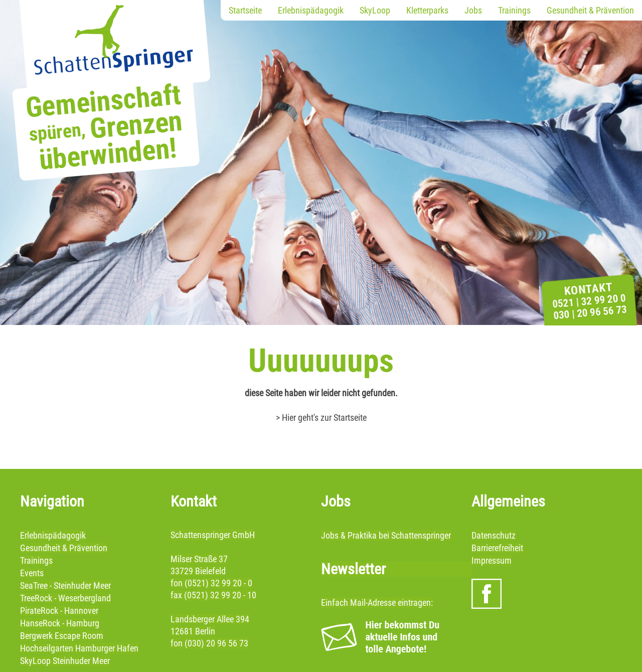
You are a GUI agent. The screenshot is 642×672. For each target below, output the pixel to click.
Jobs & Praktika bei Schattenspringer (386, 535)
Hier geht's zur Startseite (324, 417)
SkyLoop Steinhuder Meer (65, 661)
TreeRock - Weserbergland (65, 598)
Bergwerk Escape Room (62, 636)
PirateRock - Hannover (59, 611)
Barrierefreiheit (497, 548)
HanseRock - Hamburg (60, 623)
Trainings (514, 10)
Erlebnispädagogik (311, 10)
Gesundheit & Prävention (590, 10)
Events (32, 573)
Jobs (473, 10)
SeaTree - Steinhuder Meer (65, 585)
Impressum (492, 560)
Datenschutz (494, 535)
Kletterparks (427, 10)
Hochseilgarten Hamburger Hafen (79, 648)
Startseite (245, 10)
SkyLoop (375, 10)
